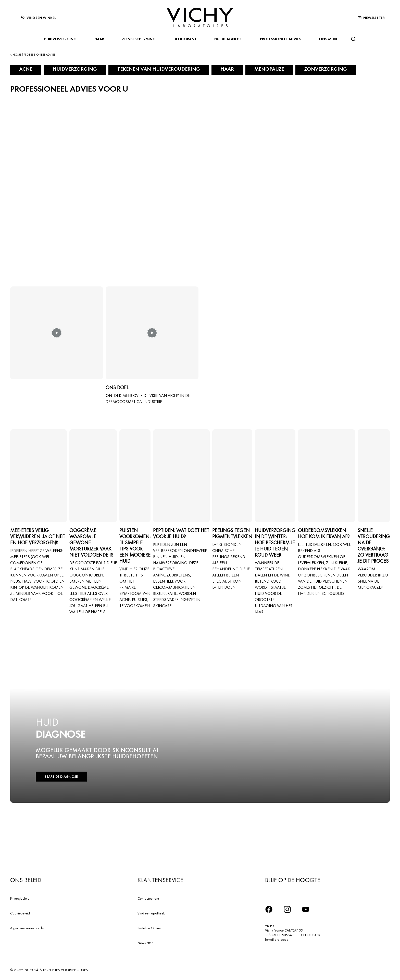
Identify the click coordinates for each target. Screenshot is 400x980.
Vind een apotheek (151, 913)
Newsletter (145, 943)
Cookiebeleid (20, 913)
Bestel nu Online (149, 928)
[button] (57, 336)
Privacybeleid (20, 898)
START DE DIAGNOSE (61, 777)
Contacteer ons (148, 898)
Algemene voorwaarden (28, 928)
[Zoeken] (353, 39)
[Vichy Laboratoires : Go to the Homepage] (200, 17)
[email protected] (277, 939)
